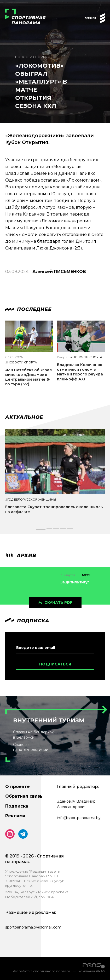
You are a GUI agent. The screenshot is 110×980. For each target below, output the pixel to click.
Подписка (17, 806)
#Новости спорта (21, 363)
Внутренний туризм (49, 720)
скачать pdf (58, 602)
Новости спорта (31, 57)
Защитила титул (75, 582)
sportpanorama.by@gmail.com (33, 927)
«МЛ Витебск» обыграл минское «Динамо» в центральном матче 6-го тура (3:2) (28, 377)
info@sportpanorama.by (79, 818)
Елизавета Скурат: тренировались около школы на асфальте (54, 509)
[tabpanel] (55, 476)
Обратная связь (24, 796)
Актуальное (24, 417)
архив (21, 555)
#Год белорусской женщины (31, 500)
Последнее (28, 309)
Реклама (15, 816)
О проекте (18, 787)
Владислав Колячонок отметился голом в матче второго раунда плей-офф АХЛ (80, 372)
